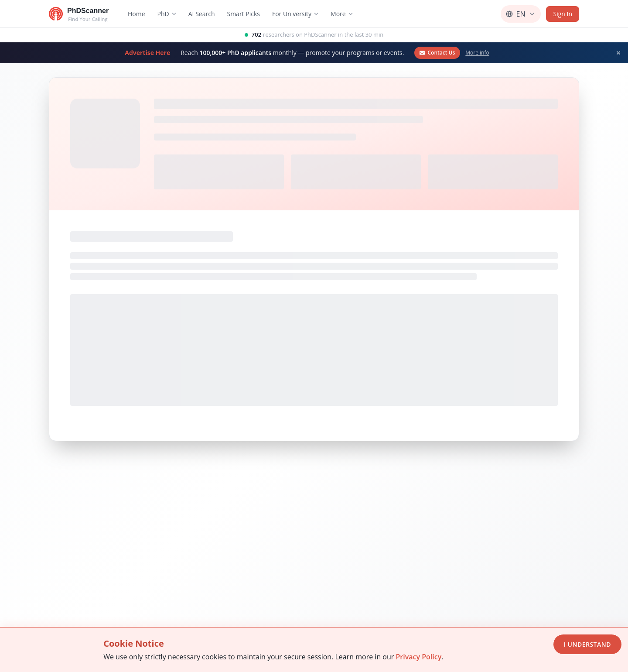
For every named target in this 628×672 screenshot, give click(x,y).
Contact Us (437, 53)
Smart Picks (244, 14)
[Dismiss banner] (618, 53)
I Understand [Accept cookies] (587, 644)
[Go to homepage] (79, 14)
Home (137, 14)
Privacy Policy (418, 657)
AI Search (202, 14)
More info (477, 53)
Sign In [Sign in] (563, 14)
